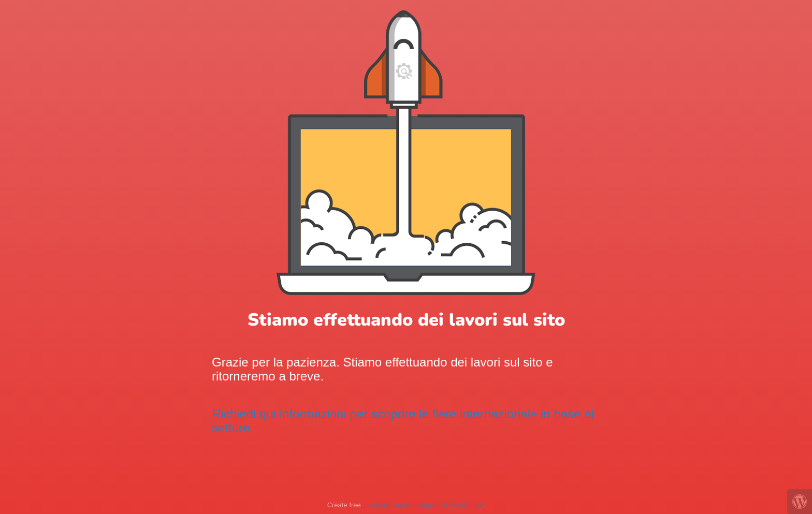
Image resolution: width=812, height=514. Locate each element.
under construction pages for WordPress (423, 505)
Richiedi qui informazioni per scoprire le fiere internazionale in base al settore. (403, 421)
